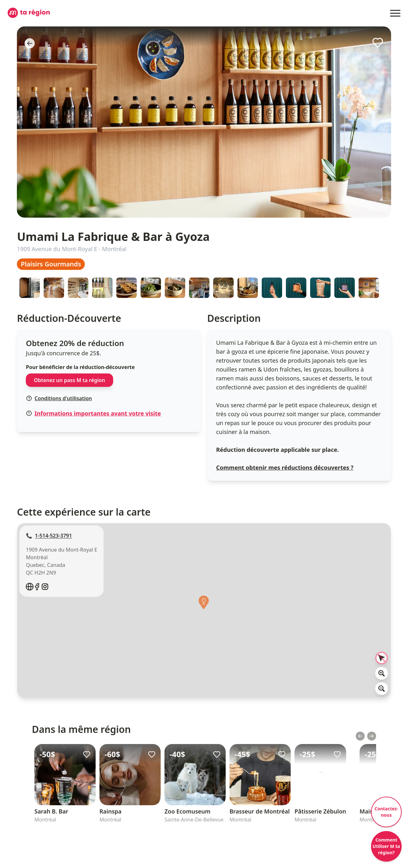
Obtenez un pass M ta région (69, 380)
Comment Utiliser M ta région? (386, 846)
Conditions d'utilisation (59, 398)
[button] (204, 604)
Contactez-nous (386, 812)
